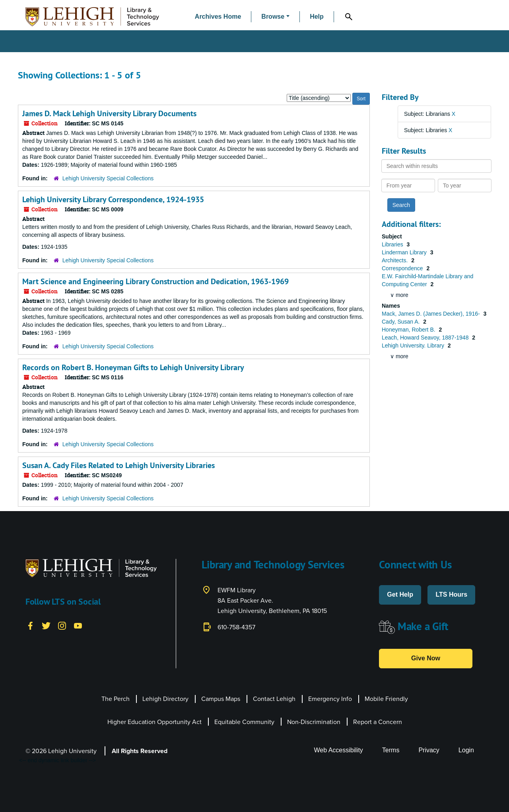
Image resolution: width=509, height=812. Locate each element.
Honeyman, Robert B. (409, 330)
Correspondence (403, 268)
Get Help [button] (400, 594)
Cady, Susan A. (401, 322)
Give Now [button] (426, 658)
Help (317, 17)
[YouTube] (78, 625)
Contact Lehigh (274, 699)
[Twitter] (46, 625)
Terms (391, 750)
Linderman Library (405, 252)
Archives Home (218, 17)
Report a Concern (378, 722)
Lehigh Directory (165, 699)
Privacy (429, 750)
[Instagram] (62, 625)
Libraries (393, 244)
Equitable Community (244, 722)
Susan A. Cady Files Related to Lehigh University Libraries (119, 465)
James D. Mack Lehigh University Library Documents (109, 113)
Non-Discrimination (314, 722)
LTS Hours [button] (451, 594)
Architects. (395, 260)
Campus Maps (221, 699)
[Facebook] (30, 625)
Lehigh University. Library (414, 345)
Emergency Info (330, 699)
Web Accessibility (339, 750)
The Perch (116, 699)
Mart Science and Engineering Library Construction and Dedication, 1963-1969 (155, 281)
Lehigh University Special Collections (108, 178)
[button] (275, 17)
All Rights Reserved (140, 751)
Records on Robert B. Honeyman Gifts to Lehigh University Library (133, 367)
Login (466, 750)
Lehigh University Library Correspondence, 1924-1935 (113, 199)
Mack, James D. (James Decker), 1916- (432, 314)
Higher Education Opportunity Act (154, 722)
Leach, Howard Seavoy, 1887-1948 (426, 338)
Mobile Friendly (386, 699)
